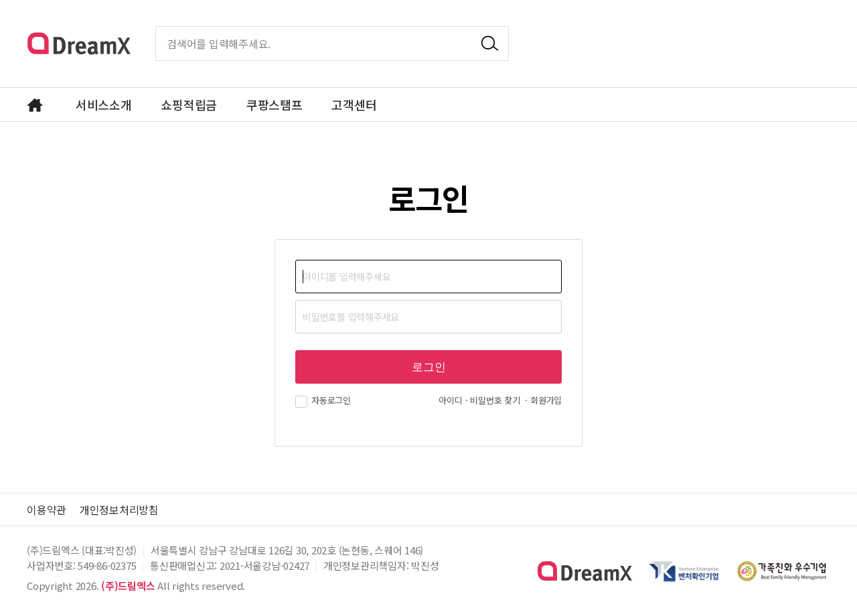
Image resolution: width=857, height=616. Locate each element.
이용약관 (47, 510)
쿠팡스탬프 (275, 104)
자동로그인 (323, 400)
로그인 (429, 367)
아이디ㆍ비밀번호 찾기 (479, 400)
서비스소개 (104, 104)
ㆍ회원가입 (542, 400)
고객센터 (354, 104)
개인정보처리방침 (119, 510)
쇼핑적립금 (189, 104)
